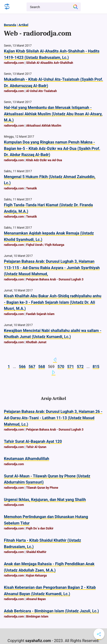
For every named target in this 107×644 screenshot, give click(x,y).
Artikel (23, 25)
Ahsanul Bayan (36, 599)
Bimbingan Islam (37, 617)
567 (32, 367)
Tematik (31, 188)
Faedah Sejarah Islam (40, 314)
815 (96, 367)
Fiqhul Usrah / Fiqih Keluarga (45, 245)
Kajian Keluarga (36, 576)
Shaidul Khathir (36, 552)
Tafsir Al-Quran (36, 447)
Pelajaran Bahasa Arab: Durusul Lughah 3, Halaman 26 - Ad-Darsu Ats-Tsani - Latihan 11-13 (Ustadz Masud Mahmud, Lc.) (53, 418)
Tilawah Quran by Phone (42, 488)
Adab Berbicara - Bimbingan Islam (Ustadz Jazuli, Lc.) (51, 611)
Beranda (10, 25)
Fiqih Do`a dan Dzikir (40, 528)
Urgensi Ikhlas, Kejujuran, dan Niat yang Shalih (45, 500)
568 (42, 367)
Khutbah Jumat (36, 342)
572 (80, 367)
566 (22, 367)
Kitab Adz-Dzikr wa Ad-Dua (44, 160)
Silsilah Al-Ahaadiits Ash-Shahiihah (49, 63)
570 (61, 367)
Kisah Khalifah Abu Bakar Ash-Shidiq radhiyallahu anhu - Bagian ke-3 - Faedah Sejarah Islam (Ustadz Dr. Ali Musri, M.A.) (53, 302)
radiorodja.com (14, 63)
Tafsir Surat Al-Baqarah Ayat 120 (33, 441)
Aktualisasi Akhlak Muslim (44, 126)
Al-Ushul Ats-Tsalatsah (41, 91)
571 (71, 367)
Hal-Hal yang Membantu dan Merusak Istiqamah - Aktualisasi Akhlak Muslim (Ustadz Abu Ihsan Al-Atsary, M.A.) (53, 114)
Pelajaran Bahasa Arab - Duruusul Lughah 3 (55, 279)
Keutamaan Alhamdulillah (27, 459)
